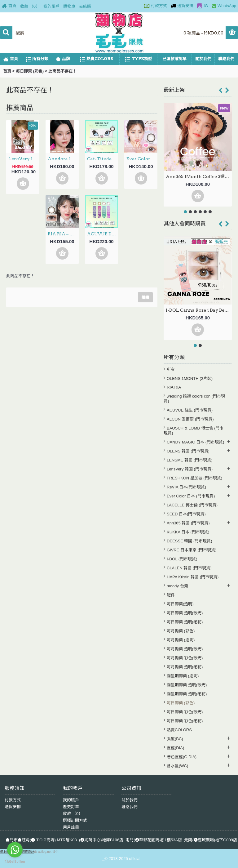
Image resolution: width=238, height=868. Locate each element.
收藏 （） (73, 814)
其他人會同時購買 (185, 224)
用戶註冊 (71, 827)
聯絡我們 (130, 807)
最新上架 (174, 90)
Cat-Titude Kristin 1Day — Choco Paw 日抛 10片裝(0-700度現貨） (103, 159)
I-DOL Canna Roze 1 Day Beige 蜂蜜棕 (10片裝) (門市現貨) (199, 310)
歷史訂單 (71, 807)
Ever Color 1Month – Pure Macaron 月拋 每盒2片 (142, 159)
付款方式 (13, 800)
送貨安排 (13, 807)
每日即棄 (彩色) (30, 71)
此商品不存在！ (62, 71)
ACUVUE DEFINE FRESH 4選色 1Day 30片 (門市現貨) (103, 234)
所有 (171, 369)
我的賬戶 (71, 800)
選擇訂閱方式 (75, 820)
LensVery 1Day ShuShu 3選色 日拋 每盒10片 (24, 159)
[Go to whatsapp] (15, 850)
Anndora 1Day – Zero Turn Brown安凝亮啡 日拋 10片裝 (63, 159)
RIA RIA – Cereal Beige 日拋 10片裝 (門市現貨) (63, 234)
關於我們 (130, 800)
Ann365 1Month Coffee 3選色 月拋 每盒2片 (199, 176)
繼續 (145, 297)
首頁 (7, 71)
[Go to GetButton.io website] (15, 862)
